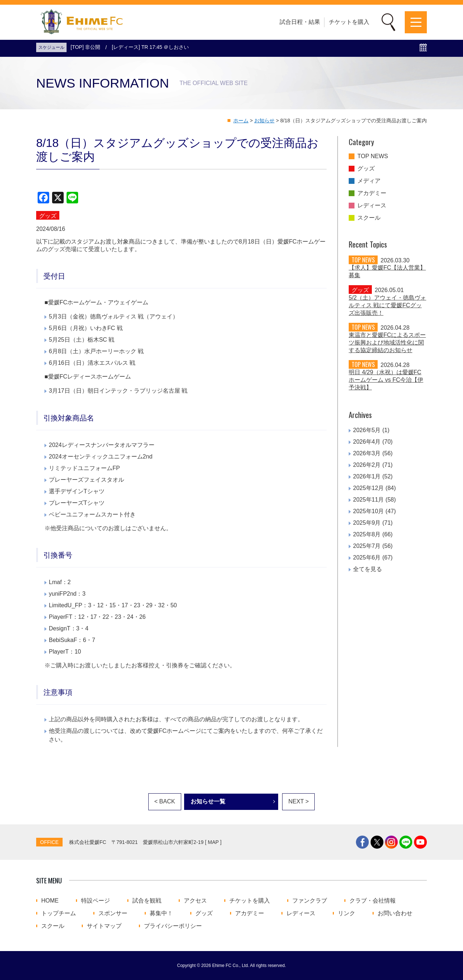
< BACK (165, 801)
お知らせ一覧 (208, 801)
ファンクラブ (310, 901)
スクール (369, 218)
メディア (369, 181)
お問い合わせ (395, 913)
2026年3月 (367, 453)
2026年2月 (367, 465)
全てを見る (368, 569)
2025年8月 (367, 534)
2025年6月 (367, 557)
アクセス (195, 901)
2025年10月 (368, 511)
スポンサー (113, 913)
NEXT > (298, 801)
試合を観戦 (147, 901)
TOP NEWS (373, 156)
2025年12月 (368, 488)
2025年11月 (368, 500)
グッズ (366, 169)
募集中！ (161, 913)
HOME (50, 901)
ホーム (241, 121)
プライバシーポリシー (173, 926)
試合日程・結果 (300, 22)
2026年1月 (367, 476)
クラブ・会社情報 (373, 901)
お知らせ (264, 121)
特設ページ (95, 901)
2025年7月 (367, 546)
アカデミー (372, 193)
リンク (347, 913)
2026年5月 (367, 430)
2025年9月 (367, 523)
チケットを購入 (349, 22)
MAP (213, 842)
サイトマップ (104, 926)
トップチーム (59, 913)
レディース (372, 206)
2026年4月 (367, 442)
